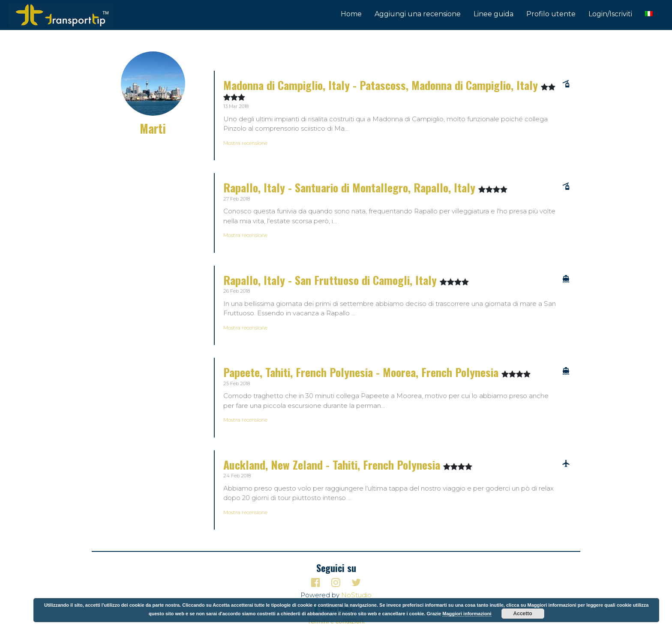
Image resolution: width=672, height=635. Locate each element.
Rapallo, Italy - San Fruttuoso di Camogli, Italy (331, 280)
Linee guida (493, 14)
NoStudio (356, 595)
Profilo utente (551, 14)
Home (351, 14)
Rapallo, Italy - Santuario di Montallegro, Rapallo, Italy (351, 187)
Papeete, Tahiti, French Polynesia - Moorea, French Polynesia (362, 372)
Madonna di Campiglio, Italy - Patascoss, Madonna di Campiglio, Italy (382, 85)
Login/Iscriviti (610, 14)
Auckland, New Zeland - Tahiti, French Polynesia (333, 465)
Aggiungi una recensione (418, 14)
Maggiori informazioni (467, 614)
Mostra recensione (245, 143)
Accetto (523, 614)
